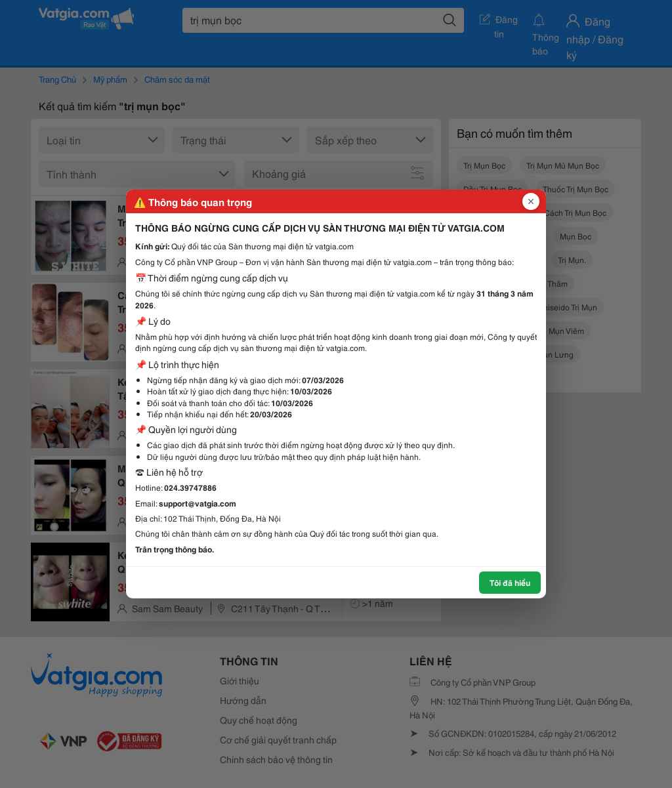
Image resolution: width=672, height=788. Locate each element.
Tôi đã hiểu (510, 582)
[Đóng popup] (531, 201)
